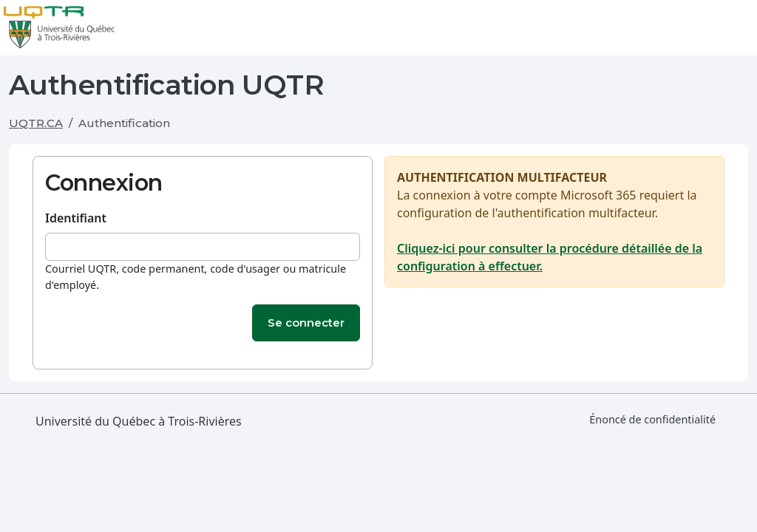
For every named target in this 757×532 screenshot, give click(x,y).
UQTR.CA (36, 123)
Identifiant (76, 218)
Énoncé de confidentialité (652, 419)
